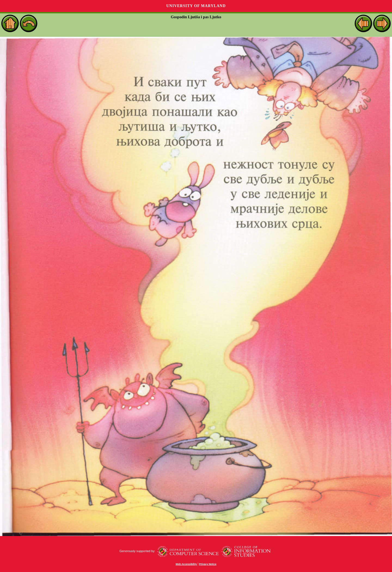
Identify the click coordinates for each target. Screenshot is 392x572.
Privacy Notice (208, 564)
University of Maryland (196, 6)
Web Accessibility (186, 564)
